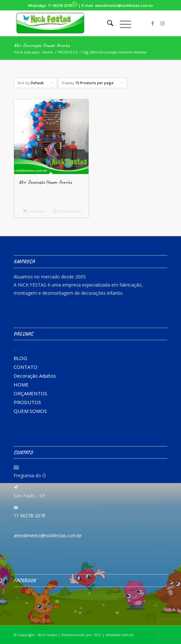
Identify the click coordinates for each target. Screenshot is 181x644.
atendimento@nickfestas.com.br (124, 5)
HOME (21, 385)
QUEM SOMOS (30, 411)
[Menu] (122, 23)
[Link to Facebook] (153, 23)
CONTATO (26, 367)
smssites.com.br (120, 635)
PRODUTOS (27, 402)
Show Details (67, 211)
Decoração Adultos (35, 376)
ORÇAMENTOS (30, 393)
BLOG (20, 358)
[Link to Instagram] (162, 23)
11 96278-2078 (63, 5)
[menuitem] (107, 23)
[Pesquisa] (107, 23)
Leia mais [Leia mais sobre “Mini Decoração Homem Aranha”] (34, 211)
